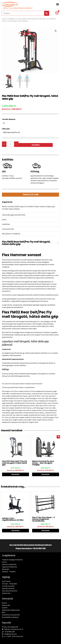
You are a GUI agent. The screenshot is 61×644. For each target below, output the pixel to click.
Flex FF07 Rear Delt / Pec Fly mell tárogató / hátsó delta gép (15, 463)
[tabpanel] (30, 209)
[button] (58, 4)
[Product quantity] (10, 144)
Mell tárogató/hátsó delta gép (37, 19)
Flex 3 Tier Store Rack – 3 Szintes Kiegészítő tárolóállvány (43, 519)
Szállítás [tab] (6, 225)
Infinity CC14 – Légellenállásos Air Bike (13, 519)
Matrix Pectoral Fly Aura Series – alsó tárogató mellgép (43, 463)
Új (4, 123)
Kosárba (36, 145)
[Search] (47, 13)
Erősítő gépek (11, 19)
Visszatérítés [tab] (8, 229)
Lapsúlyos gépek (21, 19)
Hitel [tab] (4, 220)
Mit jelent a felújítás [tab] (11, 234)
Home (4, 19)
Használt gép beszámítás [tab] (14, 215)
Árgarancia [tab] (7, 202)
